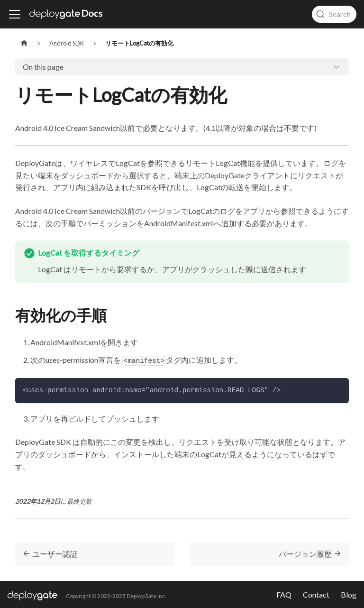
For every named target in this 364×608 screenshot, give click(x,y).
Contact (316, 595)
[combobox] (334, 14)
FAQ (284, 595)
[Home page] (24, 43)
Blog (349, 595)
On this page (43, 67)
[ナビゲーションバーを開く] (15, 14)
